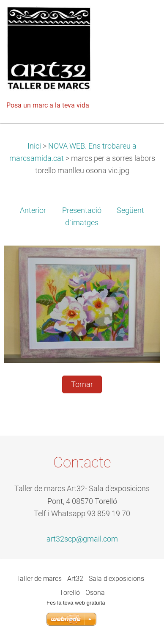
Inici (34, 146)
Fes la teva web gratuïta (76, 603)
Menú (141, 19)
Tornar (82, 384)
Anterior (33, 210)
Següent (130, 210)
